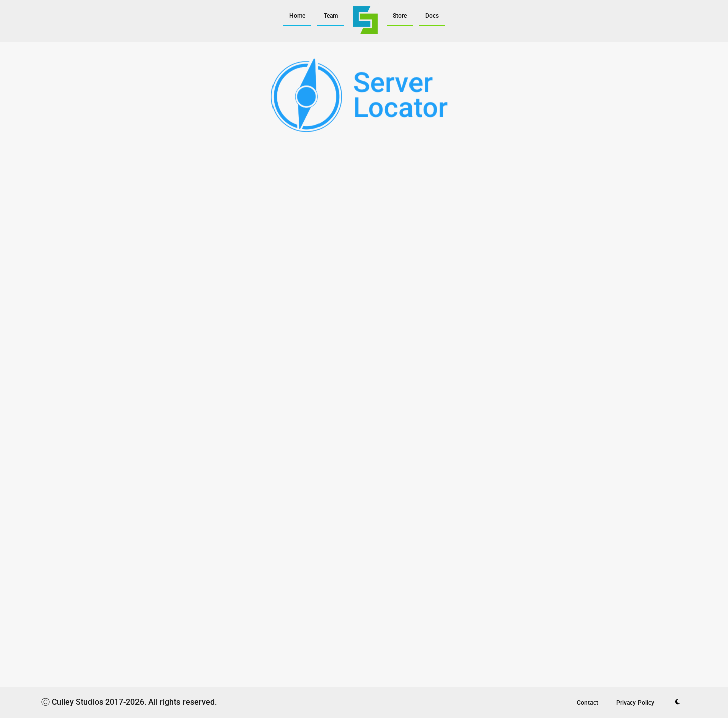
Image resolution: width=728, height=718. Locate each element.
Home (297, 16)
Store (400, 16)
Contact (587, 703)
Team (331, 16)
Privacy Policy (635, 703)
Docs (432, 16)
